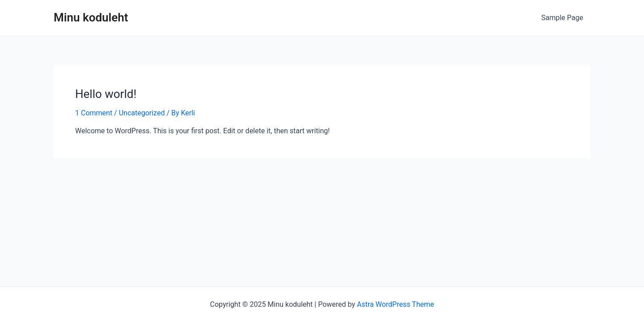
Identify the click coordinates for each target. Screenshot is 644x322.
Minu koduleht (91, 17)
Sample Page (562, 18)
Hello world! (106, 94)
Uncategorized (142, 113)
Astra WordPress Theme (395, 304)
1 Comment (94, 113)
